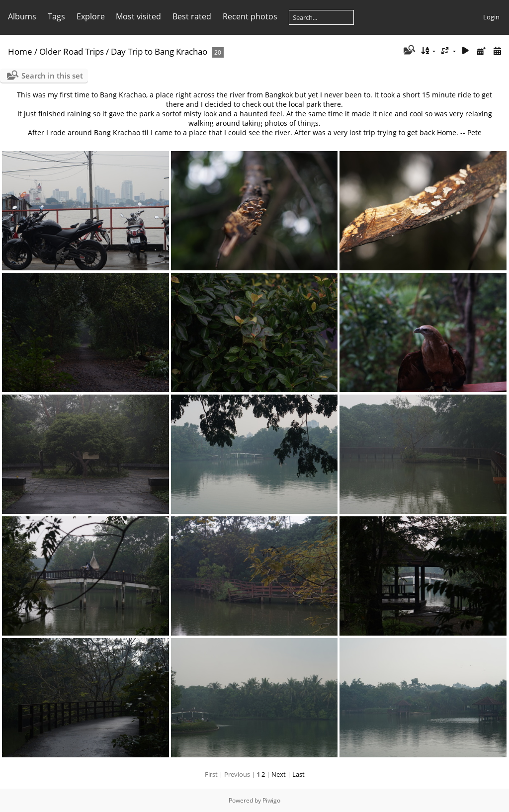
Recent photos (250, 16)
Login (491, 17)
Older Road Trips (72, 51)
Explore (91, 16)
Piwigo (271, 800)
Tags (56, 16)
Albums (22, 16)
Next (279, 774)
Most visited (138, 16)
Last (298, 774)
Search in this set (52, 76)
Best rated (192, 16)
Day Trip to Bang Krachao (159, 51)
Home (20, 51)
